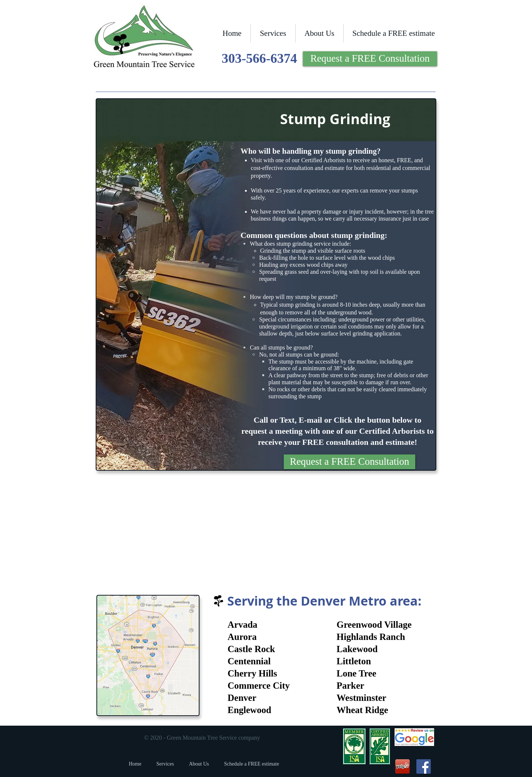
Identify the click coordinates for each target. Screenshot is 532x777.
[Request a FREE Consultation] (370, 59)
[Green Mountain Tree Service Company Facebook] (424, 766)
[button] (273, 33)
